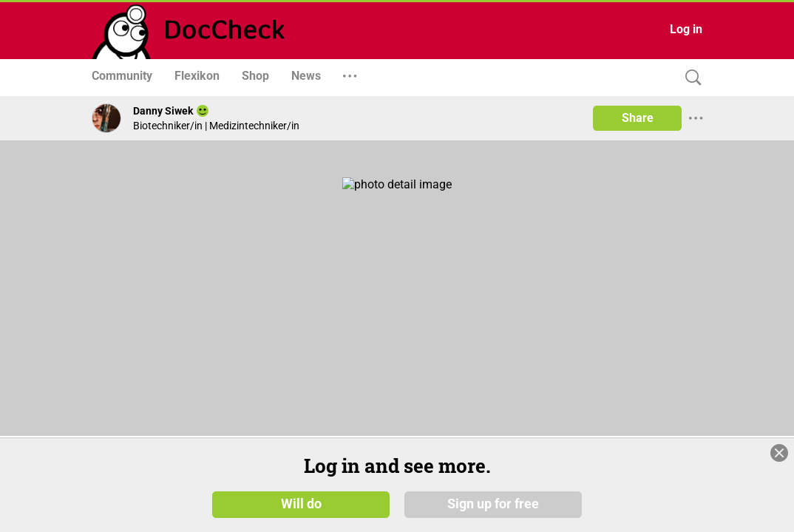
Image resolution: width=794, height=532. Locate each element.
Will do (301, 504)
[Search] (690, 78)
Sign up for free (493, 504)
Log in (686, 29)
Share (638, 118)
